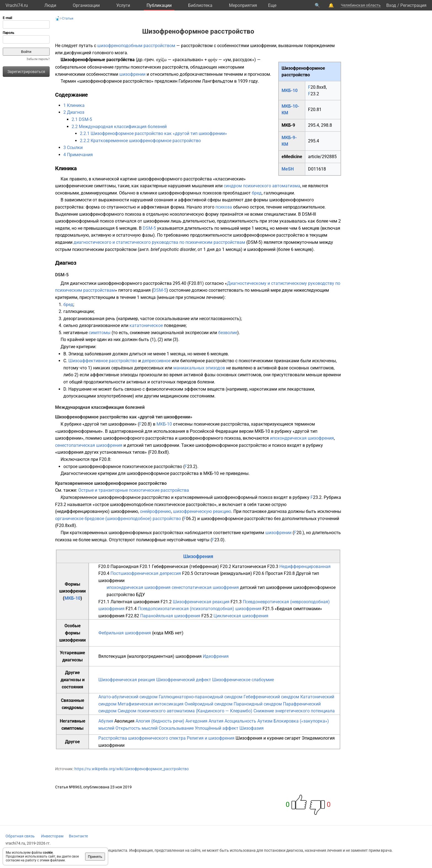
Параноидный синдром (258, 704)
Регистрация (413, 5)
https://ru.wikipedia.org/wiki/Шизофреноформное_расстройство (132, 769)
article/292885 (322, 157)
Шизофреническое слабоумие (243, 680)
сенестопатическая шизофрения (89, 445)
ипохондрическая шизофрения (302, 438)
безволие (228, 333)
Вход (391, 5)
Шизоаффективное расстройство (103, 361)
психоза (224, 207)
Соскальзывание (176, 728)
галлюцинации (279, 193)
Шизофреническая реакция (201, 602)
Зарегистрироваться (26, 72)
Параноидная (125, 567)
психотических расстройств (159, 67)
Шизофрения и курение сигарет (268, 738)
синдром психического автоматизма (262, 186)
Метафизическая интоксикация (151, 704)
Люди (50, 5)
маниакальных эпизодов (199, 368)
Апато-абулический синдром (128, 697)
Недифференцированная (305, 567)
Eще (272, 5)
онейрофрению (156, 511)
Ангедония (196, 721)
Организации (86, 5)
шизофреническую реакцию (202, 511)
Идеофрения (216, 656)
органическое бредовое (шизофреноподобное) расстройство (118, 519)
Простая (274, 573)
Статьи (68, 18)
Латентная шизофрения (135, 602)
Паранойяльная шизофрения (170, 616)
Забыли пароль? (38, 59)
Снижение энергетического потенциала (294, 711)
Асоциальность (240, 721)
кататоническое (146, 325)
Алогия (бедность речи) (160, 721)
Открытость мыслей (137, 728)
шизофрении (132, 74)
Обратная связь (20, 836)
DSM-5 (149, 228)
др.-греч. (146, 60)
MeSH (288, 169)
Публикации (159, 5)
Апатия (216, 721)
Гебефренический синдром (271, 697)
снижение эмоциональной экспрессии (169, 333)
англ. (144, 249)
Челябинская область (361, 5)
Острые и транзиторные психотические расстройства (134, 490)
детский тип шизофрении (153, 445)
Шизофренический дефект (184, 680)
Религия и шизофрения (211, 738)
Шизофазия (252, 728)
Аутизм (265, 721)
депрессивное (156, 361)
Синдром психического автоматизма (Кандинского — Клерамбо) (185, 711)
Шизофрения (198, 556)
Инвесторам (52, 836)
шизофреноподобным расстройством (136, 46)
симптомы (100, 333)
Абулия (106, 721)
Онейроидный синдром (209, 704)
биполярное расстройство (207, 361)
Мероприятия (243, 5)
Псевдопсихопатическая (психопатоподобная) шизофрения (200, 609)
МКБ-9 (288, 125)
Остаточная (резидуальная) (223, 573)
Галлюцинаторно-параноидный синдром (201, 697)
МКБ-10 (290, 90)
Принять (95, 857)
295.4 (314, 141)
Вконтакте (78, 836)
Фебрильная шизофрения (125, 633)
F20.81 (315, 109)
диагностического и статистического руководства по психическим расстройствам (159, 242)
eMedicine (292, 157)
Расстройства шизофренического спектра (142, 738)
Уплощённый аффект (217, 728)
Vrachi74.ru (17, 5)
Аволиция (124, 721)
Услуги (123, 5)
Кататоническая (249, 567)
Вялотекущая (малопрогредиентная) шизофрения (150, 656)
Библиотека (200, 5)
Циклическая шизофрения (241, 616)
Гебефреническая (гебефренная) (185, 567)
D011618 (317, 169)
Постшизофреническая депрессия (146, 573)
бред (257, 193)
